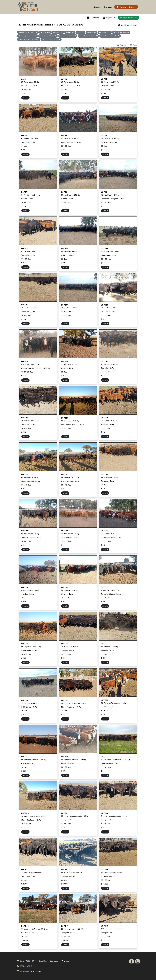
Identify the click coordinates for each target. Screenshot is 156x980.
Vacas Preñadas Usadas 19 (110, 36)
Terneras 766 (92, 32)
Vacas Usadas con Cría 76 (51, 39)
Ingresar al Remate (128, 18)
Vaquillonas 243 (105, 32)
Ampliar (25, 98)
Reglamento (109, 18)
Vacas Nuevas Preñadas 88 (88, 36)
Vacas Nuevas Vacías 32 (48, 36)
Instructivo (93, 18)
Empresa (97, 7)
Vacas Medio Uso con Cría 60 (29, 39)
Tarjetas (121, 45)
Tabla (134, 45)
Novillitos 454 (58, 32)
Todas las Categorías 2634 (28, 32)
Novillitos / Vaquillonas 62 (27, 36)
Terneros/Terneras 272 (121, 32)
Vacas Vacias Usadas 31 (68, 36)
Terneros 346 (45, 32)
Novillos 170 (70, 32)
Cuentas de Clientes (126, 7)
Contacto (108, 7)
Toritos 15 (81, 32)
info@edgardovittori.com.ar (31, 971)
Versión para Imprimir (128, 25)
